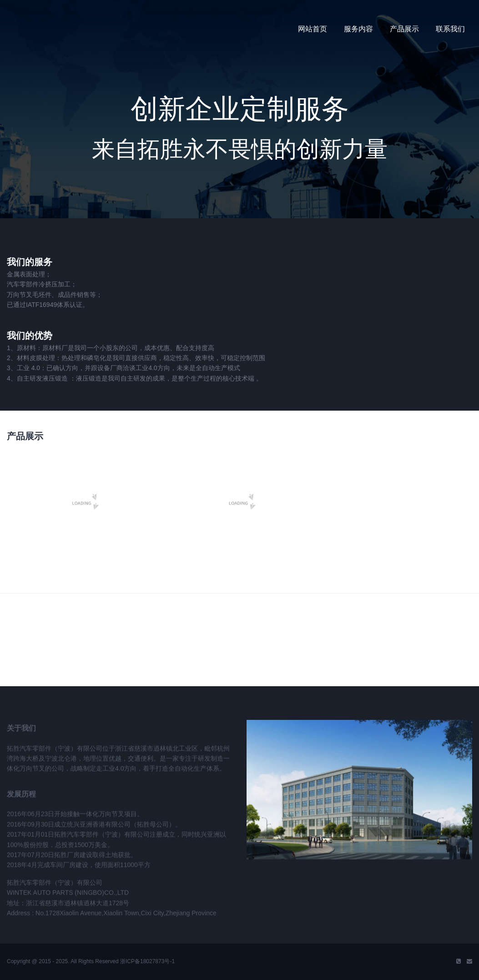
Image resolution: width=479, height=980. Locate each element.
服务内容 (358, 29)
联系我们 (450, 29)
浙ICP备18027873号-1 (147, 961)
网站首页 (313, 29)
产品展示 (404, 29)
